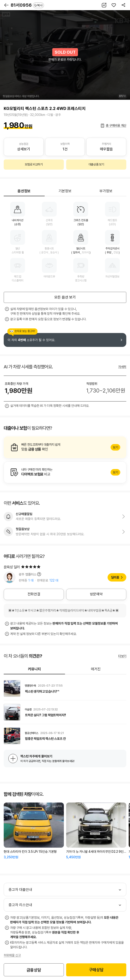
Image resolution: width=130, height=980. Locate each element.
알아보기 (65, 447)
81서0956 (27, 5)
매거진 (96, 669)
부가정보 (106, 191)
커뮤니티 (34, 669)
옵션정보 (24, 191)
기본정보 (65, 191)
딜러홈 (115, 577)
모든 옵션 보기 (65, 297)
